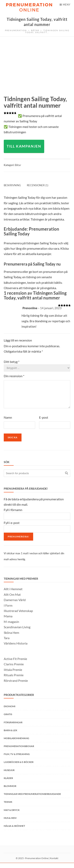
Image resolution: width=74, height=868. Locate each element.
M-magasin (11, 626)
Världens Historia (16, 648)
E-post (44, 422)
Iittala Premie (13, 674)
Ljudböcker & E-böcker (19, 767)
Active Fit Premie (15, 663)
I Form (8, 610)
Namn (8, 422)
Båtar (18, 165)
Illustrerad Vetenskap (18, 615)
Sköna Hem (11, 637)
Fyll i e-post (12, 527)
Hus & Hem (10, 823)
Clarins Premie (14, 669)
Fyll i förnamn (13, 515)
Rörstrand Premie (16, 685)
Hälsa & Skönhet (14, 831)
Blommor (10, 791)
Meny (65, 5)
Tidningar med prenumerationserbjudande (32, 799)
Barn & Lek (10, 735)
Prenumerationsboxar (19, 751)
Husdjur (9, 775)
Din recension (14, 376)
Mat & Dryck (12, 815)
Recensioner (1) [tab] (38, 185)
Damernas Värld (15, 605)
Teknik (8, 807)
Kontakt (54, 863)
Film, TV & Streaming (17, 759)
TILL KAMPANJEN (24, 146)
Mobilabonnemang (16, 743)
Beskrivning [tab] (12, 185)
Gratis (8, 719)
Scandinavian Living (17, 632)
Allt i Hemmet (13, 594)
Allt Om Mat (12, 599)
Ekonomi (10, 711)
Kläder (8, 783)
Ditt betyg (12, 362)
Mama (8, 621)
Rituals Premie (14, 680)
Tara (7, 643)
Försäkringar (13, 727)
